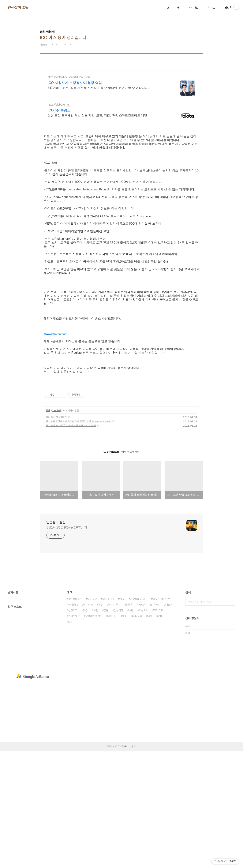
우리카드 (158, 727)
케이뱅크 (88, 721)
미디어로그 (195, 8)
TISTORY (123, 863)
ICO (125, 733)
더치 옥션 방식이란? (56, 534)
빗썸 (85, 727)
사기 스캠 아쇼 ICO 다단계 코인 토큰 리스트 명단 (71, 542)
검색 (232, 718)
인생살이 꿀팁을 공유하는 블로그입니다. (67, 644)
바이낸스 (112, 733)
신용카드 (155, 721)
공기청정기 (108, 716)
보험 (96, 727)
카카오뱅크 (74, 733)
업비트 (161, 733)
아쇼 (155, 716)
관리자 (134, 863)
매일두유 (92, 716)
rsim (122, 716)
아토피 (169, 721)
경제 (150, 733)
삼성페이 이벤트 (94, 733)
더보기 (70, 739)
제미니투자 (114, 721)
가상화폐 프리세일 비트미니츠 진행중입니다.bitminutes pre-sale (78, 538)
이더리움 (137, 733)
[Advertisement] (121, 105)
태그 (179, 8)
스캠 (131, 727)
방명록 (228, 8)
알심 (101, 721)
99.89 (166, 716)
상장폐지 (73, 727)
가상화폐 (56, 527)
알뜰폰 (129, 721)
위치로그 (213, 8)
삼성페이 (118, 727)
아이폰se (73, 721)
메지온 (142, 721)
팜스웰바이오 (75, 716)
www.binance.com (56, 397)
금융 (48, 527)
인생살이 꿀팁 (18, 8)
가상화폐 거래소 (139, 716)
